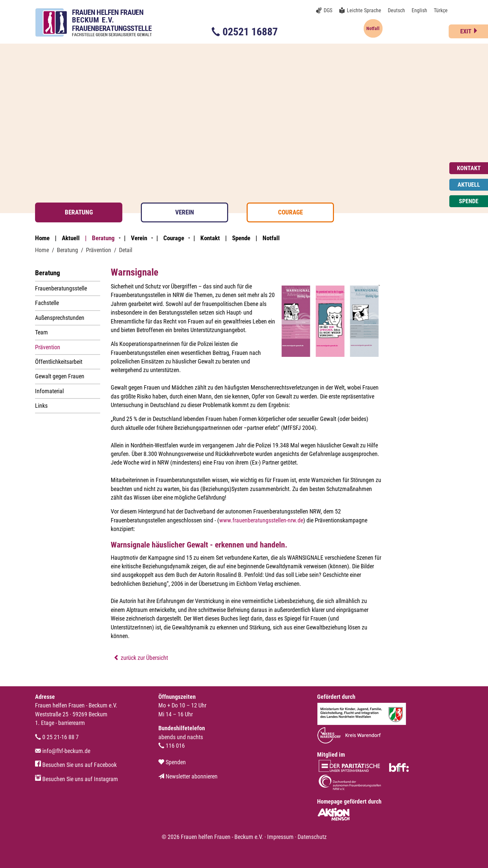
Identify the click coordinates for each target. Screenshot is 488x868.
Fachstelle (47, 303)
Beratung (79, 212)
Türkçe (441, 10)
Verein (185, 212)
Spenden (172, 762)
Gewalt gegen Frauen (60, 376)
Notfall (271, 238)
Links (41, 406)
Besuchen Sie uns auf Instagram (77, 779)
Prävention (48, 347)
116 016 (172, 746)
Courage (290, 212)
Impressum (280, 837)
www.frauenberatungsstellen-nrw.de (261, 520)
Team (41, 332)
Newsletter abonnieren (188, 776)
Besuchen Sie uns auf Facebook (76, 765)
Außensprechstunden (60, 318)
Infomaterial (49, 391)
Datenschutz (312, 837)
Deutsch (396, 10)
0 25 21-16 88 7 (57, 737)
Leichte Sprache (364, 10)
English (419, 10)
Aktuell (71, 238)
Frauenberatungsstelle (61, 288)
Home (42, 238)
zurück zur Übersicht (141, 658)
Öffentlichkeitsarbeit (59, 362)
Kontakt (210, 238)
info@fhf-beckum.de (63, 751)
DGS (328, 10)
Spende (241, 238)
